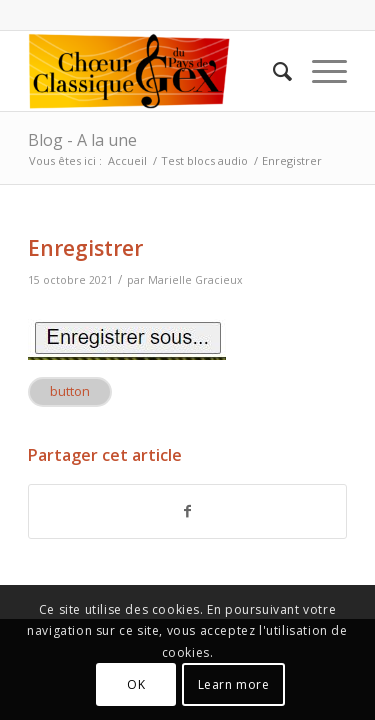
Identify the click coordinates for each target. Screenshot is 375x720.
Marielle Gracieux (195, 280)
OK (136, 684)
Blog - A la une (82, 140)
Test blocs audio (204, 160)
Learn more (234, 684)
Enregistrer (85, 248)
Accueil (127, 160)
